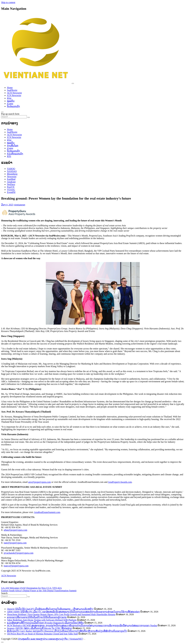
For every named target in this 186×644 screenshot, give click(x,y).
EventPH (11, 192)
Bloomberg (12, 174)
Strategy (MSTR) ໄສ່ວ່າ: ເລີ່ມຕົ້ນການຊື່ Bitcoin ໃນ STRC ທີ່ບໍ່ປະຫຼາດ (40, 628)
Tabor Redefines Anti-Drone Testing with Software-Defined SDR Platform (42, 620)
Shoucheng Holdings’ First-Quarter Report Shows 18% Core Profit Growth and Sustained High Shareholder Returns (61, 614)
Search (4, 593)
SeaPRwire (12, 90)
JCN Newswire (14, 95)
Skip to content (8, 2)
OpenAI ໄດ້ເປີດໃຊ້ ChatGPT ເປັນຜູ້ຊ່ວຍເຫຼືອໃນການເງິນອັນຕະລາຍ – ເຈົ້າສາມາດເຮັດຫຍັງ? (50, 609)
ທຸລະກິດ (11, 101)
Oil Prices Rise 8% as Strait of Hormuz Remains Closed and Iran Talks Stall (42, 634)
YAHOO (11, 169)
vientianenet (19, 205)
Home (10, 88)
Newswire (12, 177)
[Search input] (14, 117)
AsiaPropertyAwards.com (120, 482)
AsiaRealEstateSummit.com (47, 512)
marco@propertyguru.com (16, 566)
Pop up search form (10, 114)
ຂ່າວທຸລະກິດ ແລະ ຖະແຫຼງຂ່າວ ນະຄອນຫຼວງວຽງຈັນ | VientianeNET (50, 639)
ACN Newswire (14, 93)
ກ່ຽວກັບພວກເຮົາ (15, 154)
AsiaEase (11, 182)
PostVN (11, 187)
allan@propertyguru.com (15, 530)
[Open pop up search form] (2, 112)
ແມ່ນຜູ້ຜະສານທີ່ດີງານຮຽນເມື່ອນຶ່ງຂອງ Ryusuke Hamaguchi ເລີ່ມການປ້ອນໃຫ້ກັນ (45, 623)
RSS (9, 156)
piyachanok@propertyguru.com (19, 553)
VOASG (11, 190)
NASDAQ (12, 171)
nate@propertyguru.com (15, 543)
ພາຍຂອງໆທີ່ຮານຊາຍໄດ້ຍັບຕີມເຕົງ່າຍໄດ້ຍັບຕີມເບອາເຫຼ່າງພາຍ (37, 617)
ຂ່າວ (9, 98)
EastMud (11, 179)
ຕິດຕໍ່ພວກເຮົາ (13, 106)
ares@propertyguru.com (40, 482)
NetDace (11, 184)
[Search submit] (29, 117)
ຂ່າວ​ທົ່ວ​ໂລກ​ (13, 146)
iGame (10, 104)
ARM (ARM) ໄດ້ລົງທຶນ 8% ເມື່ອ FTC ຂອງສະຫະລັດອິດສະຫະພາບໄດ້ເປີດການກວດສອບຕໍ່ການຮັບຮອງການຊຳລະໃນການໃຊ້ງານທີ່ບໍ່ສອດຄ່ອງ (73, 612)
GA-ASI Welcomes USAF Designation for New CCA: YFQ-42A (31, 588)
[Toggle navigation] (73, 83)
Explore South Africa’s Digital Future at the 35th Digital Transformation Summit (39, 591)
